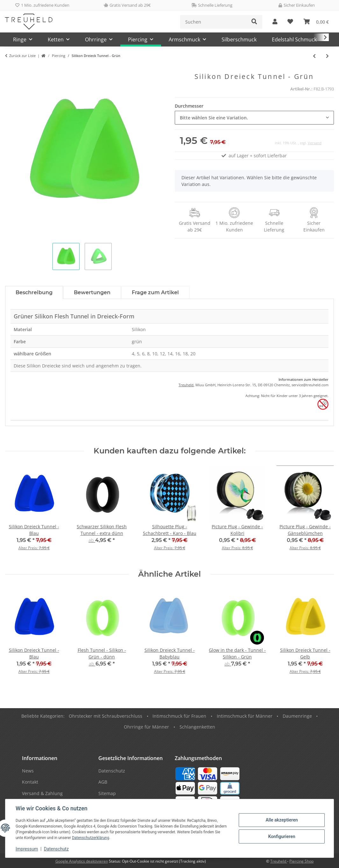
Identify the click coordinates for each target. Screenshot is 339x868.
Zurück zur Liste (22, 56)
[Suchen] (213, 22)
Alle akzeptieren (282, 820)
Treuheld (186, 385)
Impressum (27, 849)
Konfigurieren (282, 836)
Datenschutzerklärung (91, 838)
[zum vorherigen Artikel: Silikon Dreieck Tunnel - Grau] (314, 56)
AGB (103, 782)
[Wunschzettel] (290, 22)
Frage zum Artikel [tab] (155, 292)
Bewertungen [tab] (92, 292)
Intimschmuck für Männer (245, 716)
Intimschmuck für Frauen (179, 716)
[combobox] (254, 118)
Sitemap (107, 793)
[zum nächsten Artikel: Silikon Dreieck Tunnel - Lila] (327, 56)
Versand (315, 143)
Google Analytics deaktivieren (82, 861)
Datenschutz (56, 849)
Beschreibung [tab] (34, 292)
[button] (275, 22)
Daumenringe (297, 716)
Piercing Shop (301, 861)
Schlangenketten (197, 727)
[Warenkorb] (316, 22)
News (28, 771)
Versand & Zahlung (42, 793)
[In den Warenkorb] (10, 69)
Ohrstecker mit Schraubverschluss (106, 716)
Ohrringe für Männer (146, 727)
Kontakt (30, 782)
